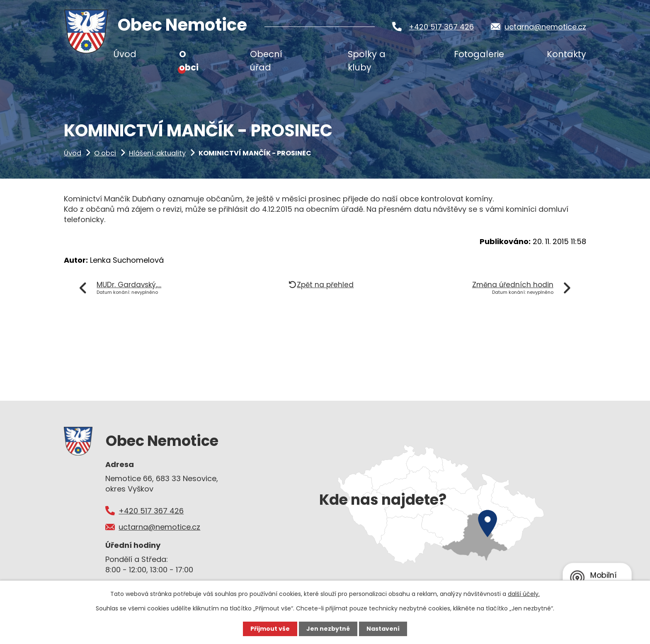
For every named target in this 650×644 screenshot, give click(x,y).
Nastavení (383, 629)
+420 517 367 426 (441, 27)
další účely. (524, 594)
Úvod (73, 153)
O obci (105, 153)
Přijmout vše (270, 629)
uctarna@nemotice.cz (545, 27)
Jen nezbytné (328, 629)
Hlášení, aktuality (157, 153)
